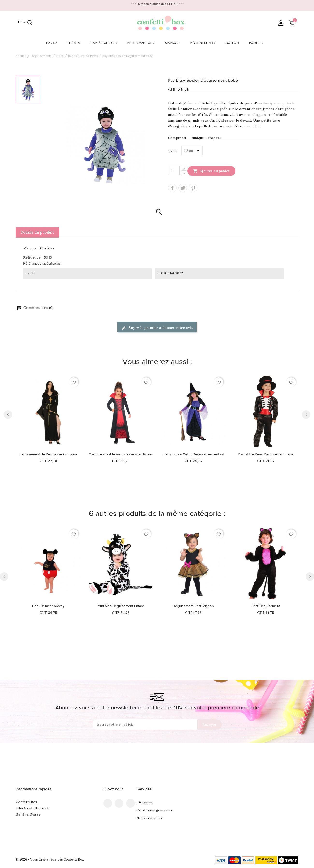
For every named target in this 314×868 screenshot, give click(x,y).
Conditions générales (154, 810)
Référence (32, 257)
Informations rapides (34, 789)
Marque (30, 248)
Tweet (183, 188)
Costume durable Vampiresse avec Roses (121, 454)
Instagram (130, 803)
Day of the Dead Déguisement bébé (266, 454)
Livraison (144, 802)
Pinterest (193, 188)
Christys (47, 248)
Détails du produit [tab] (37, 232)
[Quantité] (174, 171)
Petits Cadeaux (142, 43)
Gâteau (234, 43)
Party (53, 43)
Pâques (257, 43)
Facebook (108, 803)
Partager (172, 188)
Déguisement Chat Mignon (193, 606)
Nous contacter (150, 818)
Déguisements (204, 43)
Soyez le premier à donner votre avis (157, 328)
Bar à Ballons (105, 43)
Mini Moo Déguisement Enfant (121, 606)
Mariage (174, 43)
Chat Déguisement (266, 606)
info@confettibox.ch (33, 808)
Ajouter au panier (211, 171)
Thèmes (75, 43)
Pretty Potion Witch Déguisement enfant (193, 454)
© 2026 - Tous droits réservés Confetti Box (50, 859)
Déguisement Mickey (48, 606)
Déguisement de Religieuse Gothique (48, 454)
